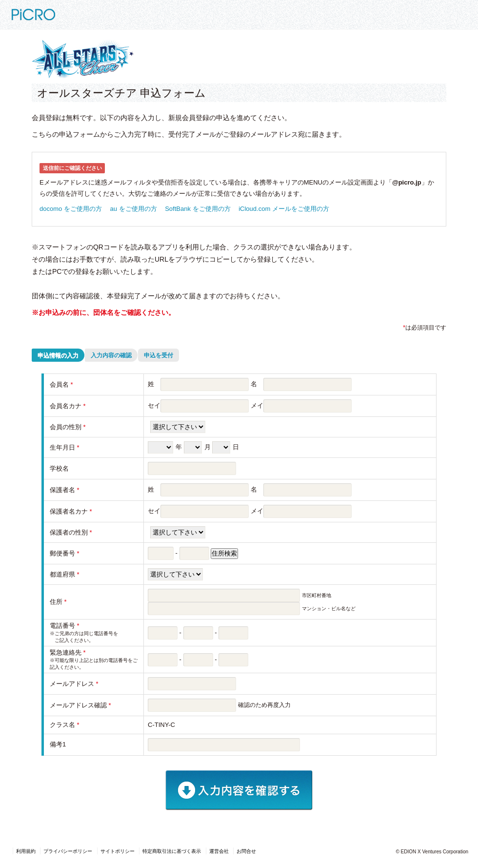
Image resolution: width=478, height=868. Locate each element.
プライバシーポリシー (68, 851)
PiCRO (57, 11)
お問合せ (246, 851)
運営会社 (219, 851)
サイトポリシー (118, 851)
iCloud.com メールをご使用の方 (284, 209)
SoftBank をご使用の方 (198, 209)
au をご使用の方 (134, 209)
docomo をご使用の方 (71, 209)
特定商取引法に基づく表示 (172, 851)
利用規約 (26, 851)
